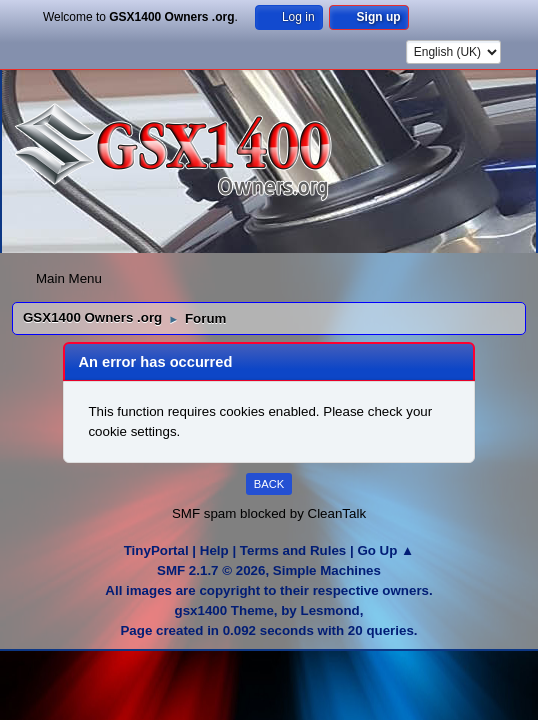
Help (214, 550)
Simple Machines (327, 570)
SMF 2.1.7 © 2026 (211, 570)
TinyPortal (156, 550)
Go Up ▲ (385, 550)
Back (269, 484)
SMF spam (204, 513)
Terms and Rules (293, 550)
